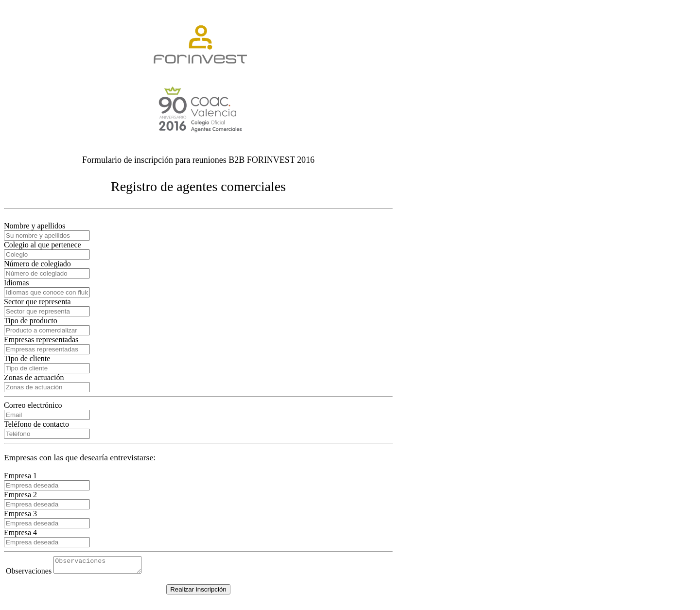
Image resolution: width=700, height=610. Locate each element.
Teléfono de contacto (36, 424)
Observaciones (29, 574)
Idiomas (17, 283)
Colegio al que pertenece (43, 245)
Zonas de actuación (34, 377)
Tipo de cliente (27, 358)
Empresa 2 (20, 495)
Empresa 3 (20, 514)
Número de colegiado (37, 264)
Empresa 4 (20, 532)
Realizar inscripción (198, 592)
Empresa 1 (20, 476)
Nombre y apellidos (35, 226)
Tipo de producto (31, 321)
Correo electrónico (33, 405)
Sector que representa (37, 302)
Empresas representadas (41, 340)
